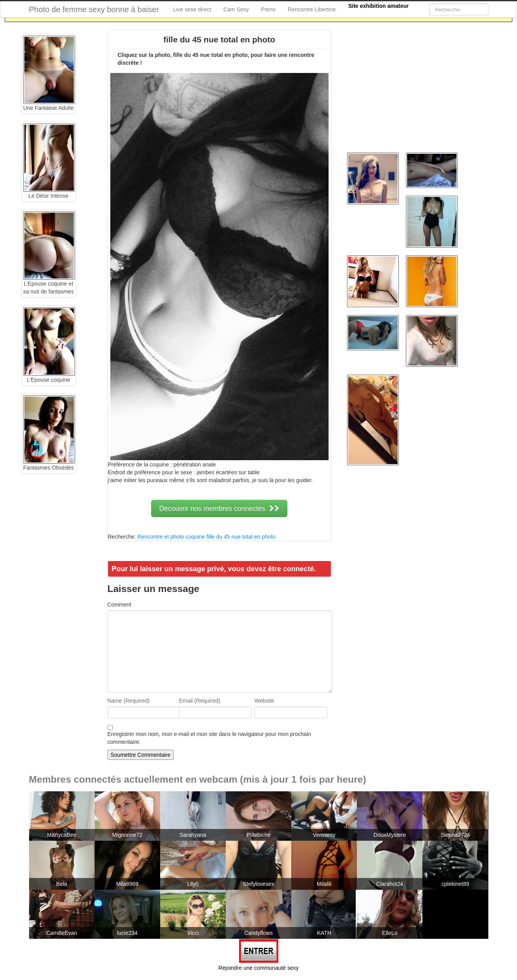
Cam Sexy (236, 9)
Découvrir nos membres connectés (219, 508)
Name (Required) (129, 701)
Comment (120, 605)
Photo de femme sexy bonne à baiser (94, 9)
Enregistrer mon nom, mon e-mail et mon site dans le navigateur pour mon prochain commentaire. (209, 738)
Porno (268, 9)
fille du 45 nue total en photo (241, 537)
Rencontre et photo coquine (171, 537)
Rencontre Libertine (312, 9)
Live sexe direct (192, 9)
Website (264, 701)
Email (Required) (200, 701)
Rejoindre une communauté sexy (258, 968)
